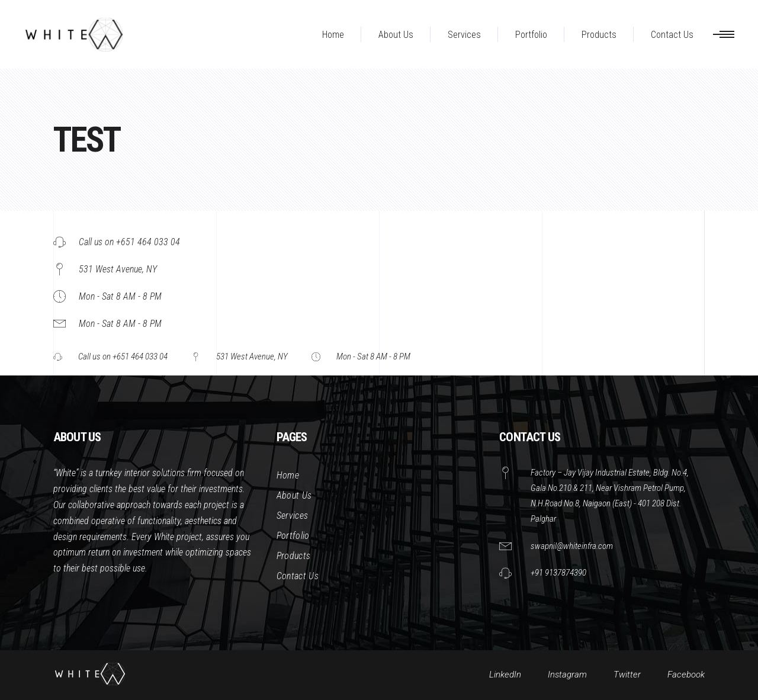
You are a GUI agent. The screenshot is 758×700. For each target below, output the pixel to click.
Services (293, 516)
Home (288, 475)
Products (294, 556)
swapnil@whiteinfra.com (572, 546)
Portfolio (293, 536)
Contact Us (298, 576)
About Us (294, 495)
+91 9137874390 (558, 573)
